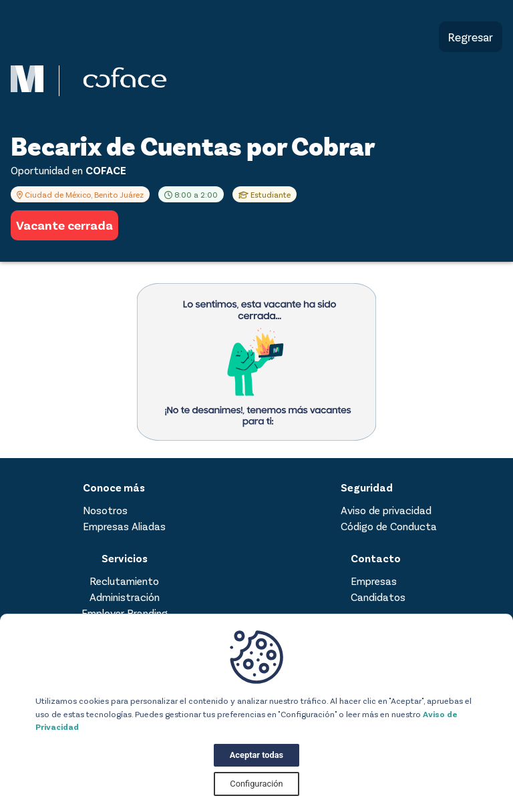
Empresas (374, 581)
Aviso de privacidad (386, 510)
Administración (125, 597)
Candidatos (378, 597)
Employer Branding (125, 613)
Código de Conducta (389, 526)
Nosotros (105, 510)
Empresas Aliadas (124, 526)
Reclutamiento (124, 581)
